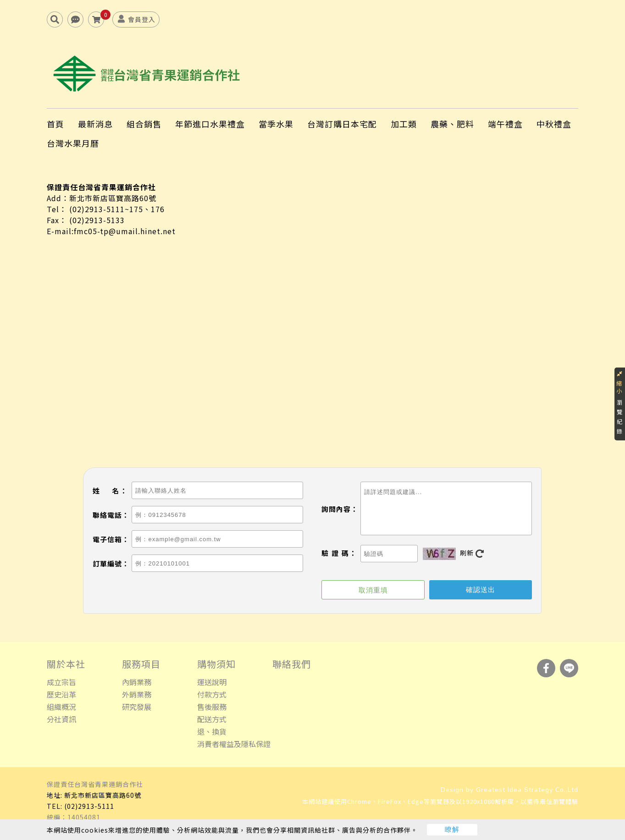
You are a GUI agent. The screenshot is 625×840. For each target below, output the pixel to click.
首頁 (55, 124)
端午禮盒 (505, 124)
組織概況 (61, 707)
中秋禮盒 (554, 124)
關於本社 (66, 664)
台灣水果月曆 (73, 143)
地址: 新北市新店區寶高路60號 (94, 796)
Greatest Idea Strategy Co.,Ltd (527, 790)
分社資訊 (61, 719)
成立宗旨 (61, 682)
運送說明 (212, 682)
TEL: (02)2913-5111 (80, 807)
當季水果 (276, 124)
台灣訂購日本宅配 (342, 124)
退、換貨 (212, 732)
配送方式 (212, 719)
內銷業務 (137, 682)
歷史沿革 (61, 695)
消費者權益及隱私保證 (234, 744)
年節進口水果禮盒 (210, 124)
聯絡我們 (292, 664)
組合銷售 (144, 124)
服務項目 (141, 664)
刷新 (472, 553)
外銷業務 (137, 695)
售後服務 (212, 707)
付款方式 (212, 695)
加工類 (404, 124)
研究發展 (137, 707)
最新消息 (95, 124)
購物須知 (216, 664)
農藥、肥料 (452, 124)
